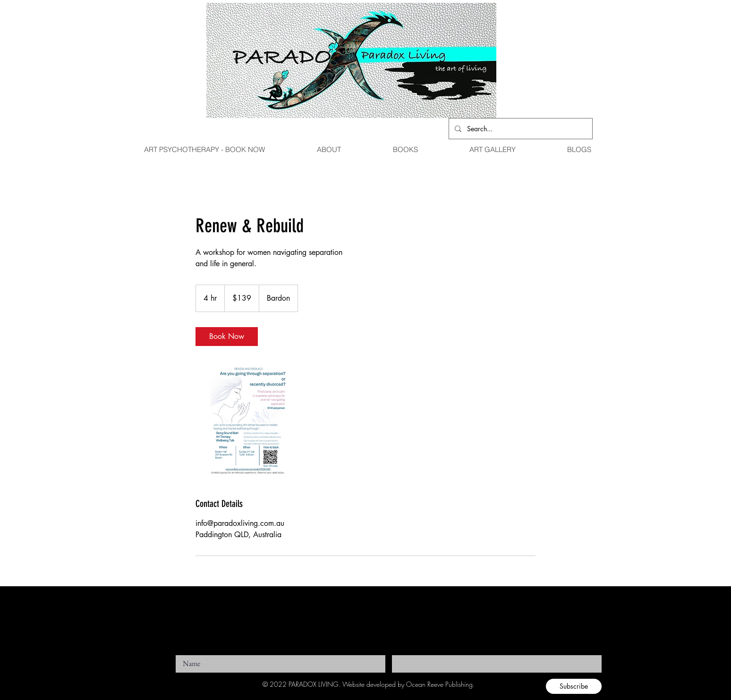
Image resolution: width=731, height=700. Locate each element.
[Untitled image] (250, 422)
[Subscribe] (574, 686)
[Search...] (520, 129)
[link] (227, 337)
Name (183, 652)
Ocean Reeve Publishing (439, 684)
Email (399, 652)
